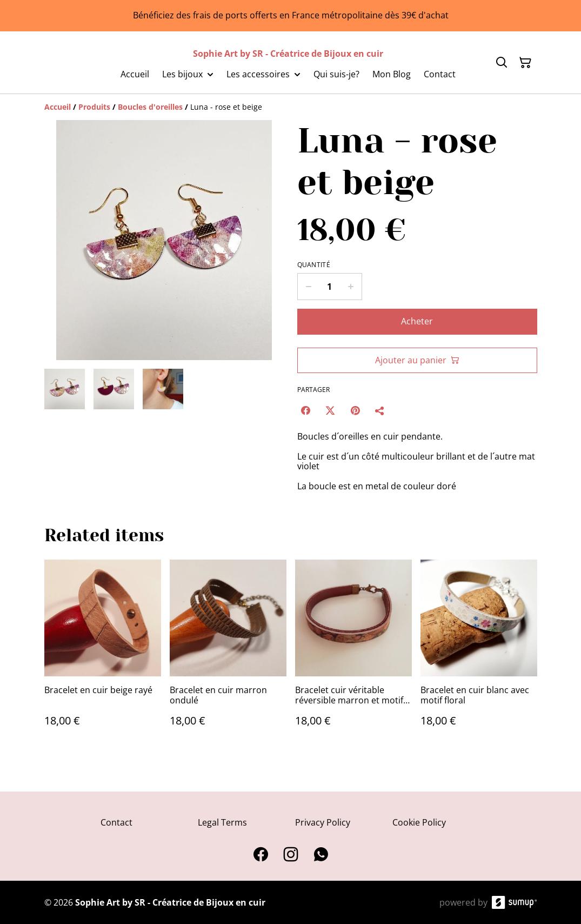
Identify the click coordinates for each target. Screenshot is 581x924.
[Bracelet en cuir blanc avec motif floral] (479, 654)
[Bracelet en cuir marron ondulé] (228, 654)
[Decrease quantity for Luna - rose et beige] (308, 287)
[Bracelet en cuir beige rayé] (103, 654)
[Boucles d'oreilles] (150, 107)
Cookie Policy (419, 822)
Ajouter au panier (417, 360)
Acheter (417, 321)
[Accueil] (58, 107)
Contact (116, 822)
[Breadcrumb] (291, 107)
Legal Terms (222, 822)
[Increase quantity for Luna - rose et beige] (351, 287)
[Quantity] (330, 287)
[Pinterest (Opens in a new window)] (355, 410)
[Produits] (94, 107)
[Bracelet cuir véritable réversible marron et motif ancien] (353, 654)
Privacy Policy (323, 822)
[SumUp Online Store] (515, 902)
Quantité (314, 265)
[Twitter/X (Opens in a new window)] (330, 410)
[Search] (502, 63)
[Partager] (380, 410)
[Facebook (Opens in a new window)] (305, 410)
